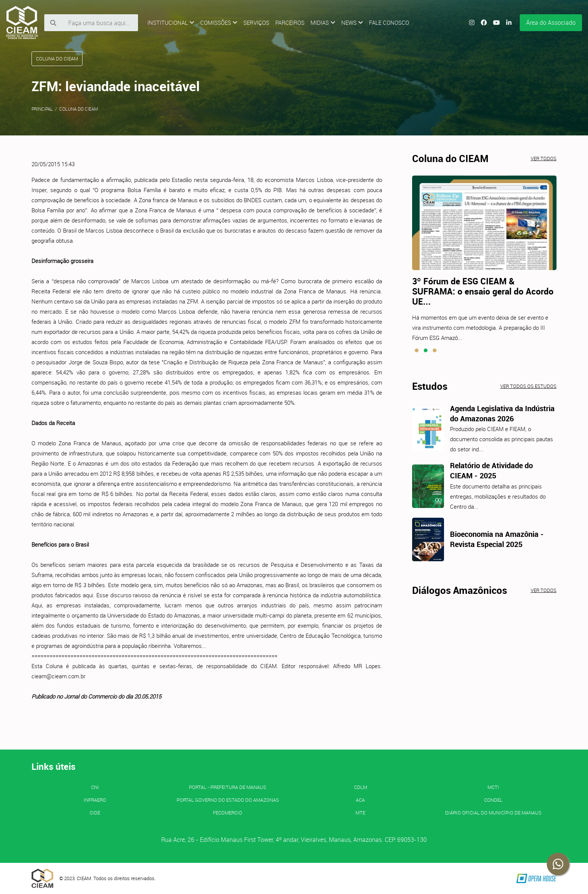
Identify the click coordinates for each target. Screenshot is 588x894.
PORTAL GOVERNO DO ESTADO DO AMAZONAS (228, 800)
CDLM (361, 787)
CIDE (95, 813)
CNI (95, 787)
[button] (417, 350)
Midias (323, 23)
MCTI (493, 787)
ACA (360, 800)
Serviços (256, 23)
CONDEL (493, 800)
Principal (42, 109)
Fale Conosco (389, 23)
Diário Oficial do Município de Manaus (493, 813)
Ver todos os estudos (528, 386)
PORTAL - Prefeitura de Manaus (228, 787)
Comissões (219, 23)
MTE (360, 813)
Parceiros (290, 23)
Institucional (171, 23)
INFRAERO (95, 800)
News (352, 23)
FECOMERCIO (228, 813)
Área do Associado (551, 23)
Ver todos (544, 158)
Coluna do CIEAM (79, 109)
